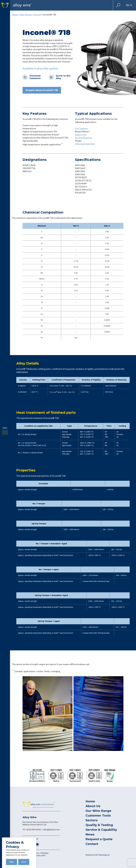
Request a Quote (99, 839)
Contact (92, 844)
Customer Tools (98, 815)
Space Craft (81, 135)
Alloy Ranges (26, 15)
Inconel (37, 15)
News (90, 834)
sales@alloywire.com (51, 830)
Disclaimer (45, 853)
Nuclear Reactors (84, 138)
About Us (93, 806)
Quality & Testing (99, 825)
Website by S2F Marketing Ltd (98, 855)
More (24, 862)
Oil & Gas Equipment (85, 144)
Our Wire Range (98, 811)
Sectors (92, 820)
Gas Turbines (81, 128)
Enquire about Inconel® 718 (42, 90)
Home (15, 15)
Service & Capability (101, 830)
